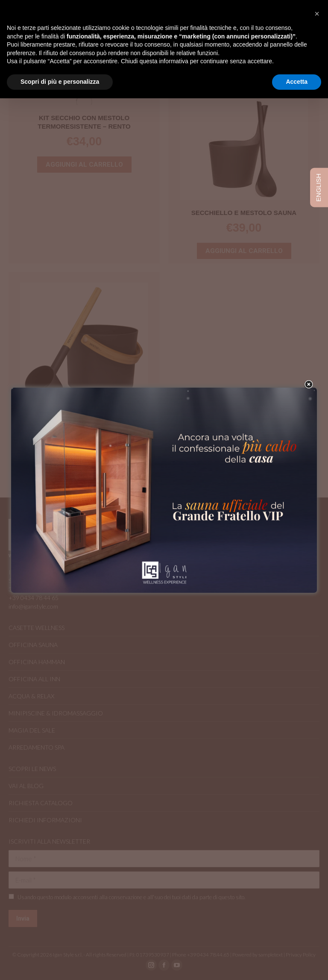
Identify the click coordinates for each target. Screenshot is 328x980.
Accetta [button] (297, 82)
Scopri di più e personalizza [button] (60, 82)
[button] (317, 14)
